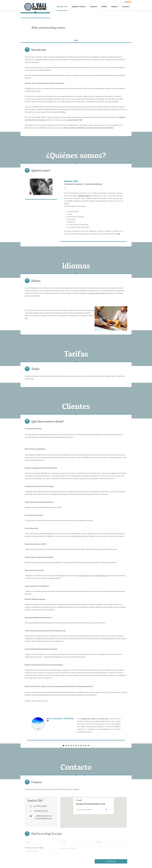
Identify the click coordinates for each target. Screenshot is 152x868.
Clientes (114, 6)
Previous (26, 726)
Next (126, 726)
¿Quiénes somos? (79, 6)
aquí (26, 318)
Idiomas (94, 6)
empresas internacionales (97, 293)
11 (89, 745)
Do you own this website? (84, 809)
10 (86, 745)
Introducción (62, 6)
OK (106, 809)
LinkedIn (66, 188)
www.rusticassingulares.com (99, 575)
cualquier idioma (84, 196)
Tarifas (104, 6)
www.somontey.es (83, 575)
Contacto (126, 6)
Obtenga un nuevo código (34, 847)
